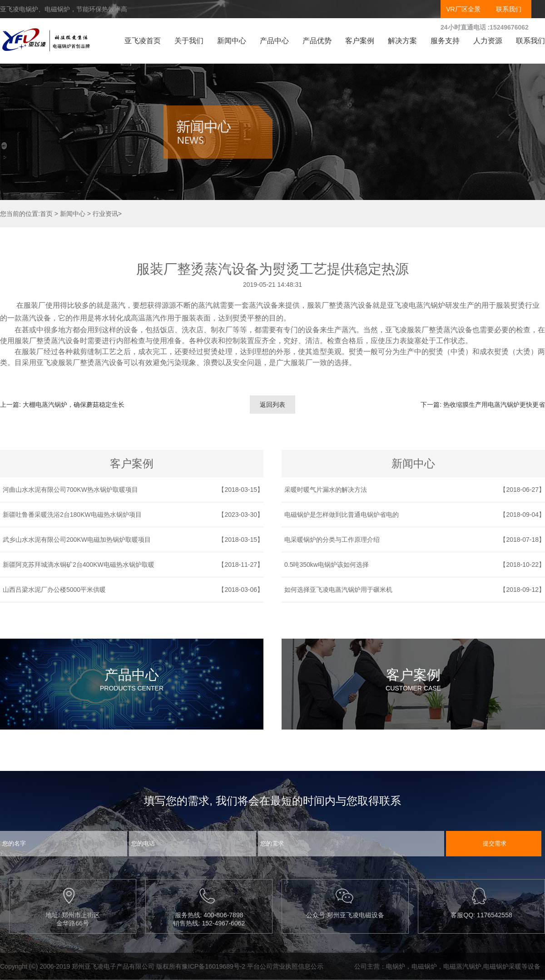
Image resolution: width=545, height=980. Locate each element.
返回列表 (272, 405)
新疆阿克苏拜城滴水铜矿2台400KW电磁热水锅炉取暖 (79, 565)
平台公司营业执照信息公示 (285, 966)
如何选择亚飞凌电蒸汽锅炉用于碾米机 (338, 590)
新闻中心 (232, 41)
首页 (46, 214)
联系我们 (509, 9)
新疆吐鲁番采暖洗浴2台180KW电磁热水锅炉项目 (72, 515)
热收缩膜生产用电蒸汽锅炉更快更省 (494, 405)
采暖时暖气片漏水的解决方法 (326, 490)
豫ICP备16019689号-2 (213, 966)
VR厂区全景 (463, 9)
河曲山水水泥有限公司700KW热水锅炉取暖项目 (70, 490)
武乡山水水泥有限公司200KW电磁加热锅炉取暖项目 (77, 540)
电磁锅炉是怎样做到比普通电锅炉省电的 (342, 515)
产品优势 (317, 41)
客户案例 (360, 41)
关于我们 (189, 41)
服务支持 (445, 41)
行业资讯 (105, 214)
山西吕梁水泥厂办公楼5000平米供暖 (54, 590)
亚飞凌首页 (143, 41)
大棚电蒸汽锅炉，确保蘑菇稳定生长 (74, 405)
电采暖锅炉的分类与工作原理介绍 (332, 540)
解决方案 (402, 41)
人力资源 (488, 41)
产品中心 (274, 41)
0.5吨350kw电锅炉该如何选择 (327, 565)
